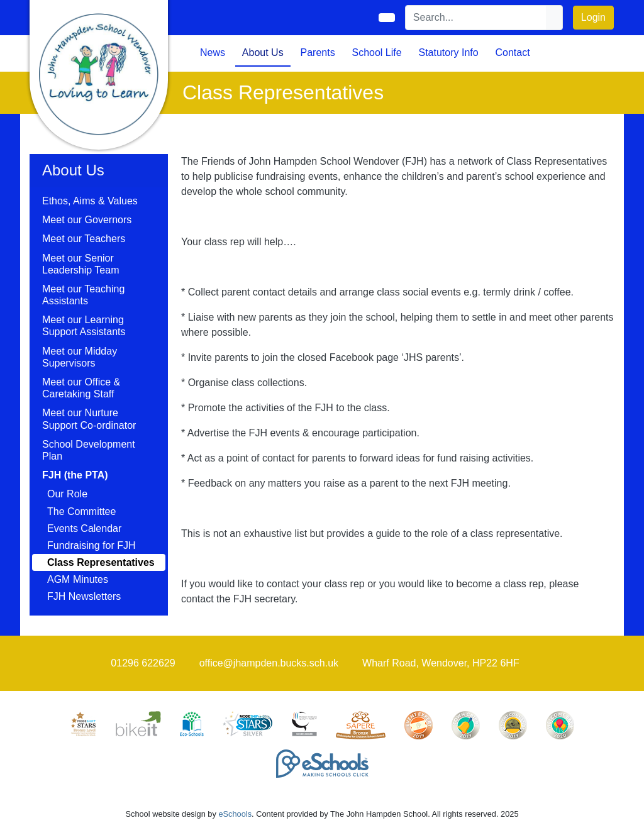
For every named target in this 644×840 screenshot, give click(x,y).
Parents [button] (318, 52)
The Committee (81, 511)
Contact (512, 52)
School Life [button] (376, 52)
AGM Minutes (78, 579)
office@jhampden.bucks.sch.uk (269, 663)
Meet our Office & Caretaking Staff (81, 388)
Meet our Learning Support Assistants (84, 326)
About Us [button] (263, 52)
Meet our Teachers (84, 239)
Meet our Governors (87, 220)
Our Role (67, 494)
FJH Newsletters (84, 596)
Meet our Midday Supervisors (80, 357)
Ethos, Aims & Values (90, 201)
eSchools (235, 814)
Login (593, 17)
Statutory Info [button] (448, 52)
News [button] (213, 52)
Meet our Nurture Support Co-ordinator (89, 419)
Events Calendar (84, 528)
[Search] (476, 18)
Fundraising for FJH (92, 545)
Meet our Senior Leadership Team (80, 264)
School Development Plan (89, 450)
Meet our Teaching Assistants (83, 295)
